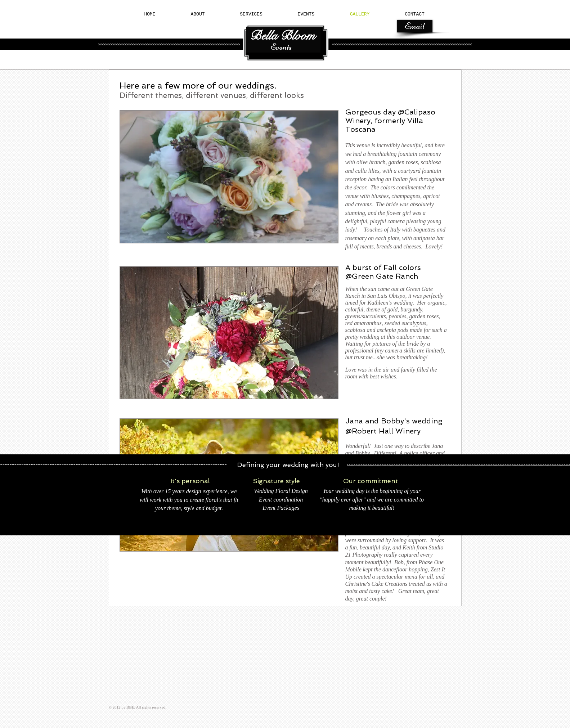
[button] (229, 177)
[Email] (415, 26)
